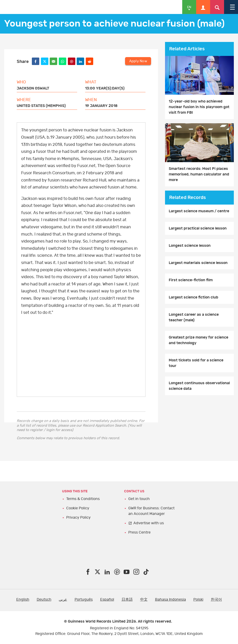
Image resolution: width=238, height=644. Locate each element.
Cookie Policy (78, 508)
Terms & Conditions (83, 499)
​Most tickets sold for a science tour (196, 363)
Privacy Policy (78, 517)
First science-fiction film (191, 280)
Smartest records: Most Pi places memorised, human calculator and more (199, 174)
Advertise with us (149, 523)
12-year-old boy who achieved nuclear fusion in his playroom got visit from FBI (199, 107)
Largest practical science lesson (198, 228)
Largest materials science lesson (198, 263)
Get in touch (139, 499)
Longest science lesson (190, 246)
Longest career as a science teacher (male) (194, 317)
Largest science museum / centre (199, 211)
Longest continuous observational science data (199, 386)
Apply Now (138, 61)
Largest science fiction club (193, 297)
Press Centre (139, 532)
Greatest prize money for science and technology (198, 340)
